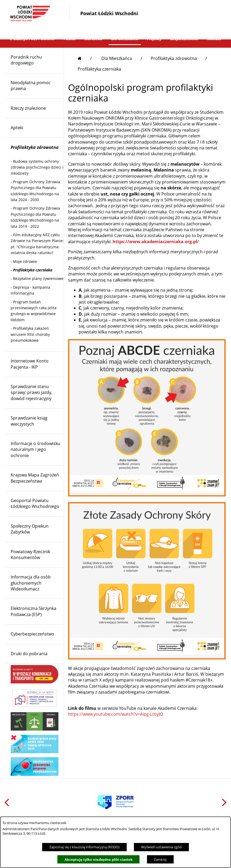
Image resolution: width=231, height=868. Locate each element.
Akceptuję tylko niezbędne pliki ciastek (99, 859)
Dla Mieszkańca (117, 67)
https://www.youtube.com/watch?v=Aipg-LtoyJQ (115, 723)
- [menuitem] (37, 176)
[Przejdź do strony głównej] (85, 67)
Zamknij (160, 859)
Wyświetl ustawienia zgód (161, 847)
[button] (157, 29)
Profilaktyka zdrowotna (174, 67)
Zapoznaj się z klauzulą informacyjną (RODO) (84, 847)
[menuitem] (35, 69)
